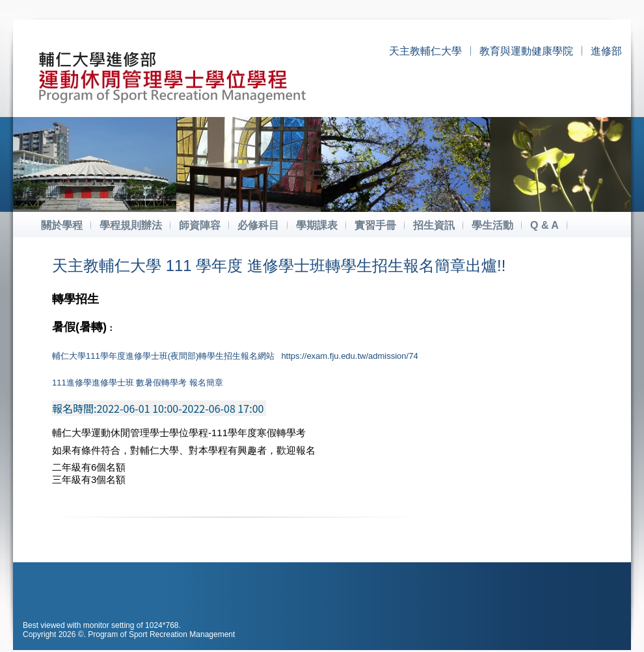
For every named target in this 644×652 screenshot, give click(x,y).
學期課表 (317, 225)
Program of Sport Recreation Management (161, 634)
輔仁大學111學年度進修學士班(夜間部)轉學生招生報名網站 (163, 356)
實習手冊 (375, 225)
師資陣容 (200, 225)
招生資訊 (434, 225)
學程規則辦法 (131, 225)
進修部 (606, 51)
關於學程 (62, 225)
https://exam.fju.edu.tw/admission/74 (349, 356)
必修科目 (258, 225)
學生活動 (492, 225)
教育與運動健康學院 (526, 51)
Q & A (544, 225)
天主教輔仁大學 (425, 51)
